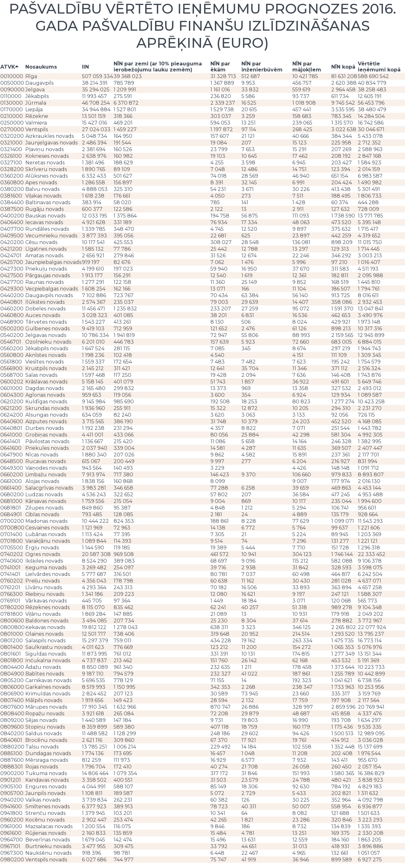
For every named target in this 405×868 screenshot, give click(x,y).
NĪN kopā (343, 67)
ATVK (9, 67)
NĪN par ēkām (220, 67)
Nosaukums (41, 67)
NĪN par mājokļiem (307, 67)
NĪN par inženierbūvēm (262, 67)
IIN (85, 67)
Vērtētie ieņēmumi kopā (379, 67)
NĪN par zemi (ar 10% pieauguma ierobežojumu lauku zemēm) (158, 67)
